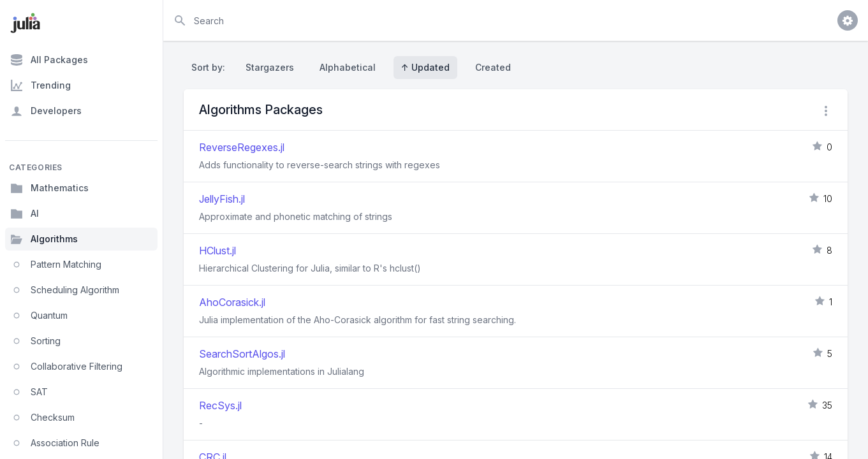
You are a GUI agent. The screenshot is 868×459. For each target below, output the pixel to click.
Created (493, 67)
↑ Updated (425, 67)
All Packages (49, 60)
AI (25, 214)
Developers (46, 111)
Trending (40, 85)
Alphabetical (348, 67)
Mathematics (49, 188)
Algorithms (44, 239)
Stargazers (270, 67)
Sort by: (211, 67)
